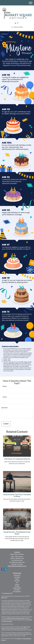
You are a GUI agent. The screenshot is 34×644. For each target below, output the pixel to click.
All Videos (17, 590)
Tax (17, 583)
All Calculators (17, 592)
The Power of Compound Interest (17, 459)
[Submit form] (6, 424)
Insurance (17, 581)
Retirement (17, 575)
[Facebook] (18, 23)
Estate (17, 579)
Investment (17, 577)
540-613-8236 (17, 27)
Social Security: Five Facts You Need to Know (17, 495)
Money (17, 584)
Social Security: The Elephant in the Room (17, 533)
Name (5, 386)
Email (5, 397)
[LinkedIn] (16, 23)
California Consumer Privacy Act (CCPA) (16, 618)
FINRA (25, 627)
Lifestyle (17, 586)
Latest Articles (17, 588)
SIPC (29, 627)
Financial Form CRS (8, 593)
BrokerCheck (4, 598)
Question (4, 408)
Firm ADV (19, 639)
